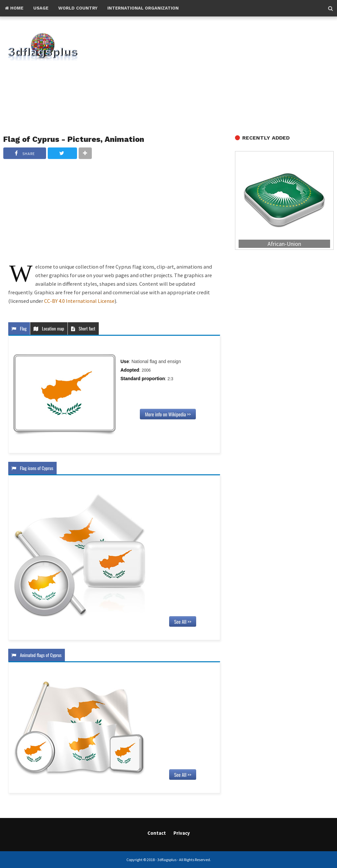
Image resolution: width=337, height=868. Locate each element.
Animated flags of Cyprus (37, 655)
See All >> (183, 621)
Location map (49, 328)
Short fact (83, 328)
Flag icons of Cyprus (32, 468)
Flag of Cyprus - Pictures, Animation (74, 139)
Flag (19, 328)
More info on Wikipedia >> (168, 414)
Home (14, 8)
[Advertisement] (218, 76)
